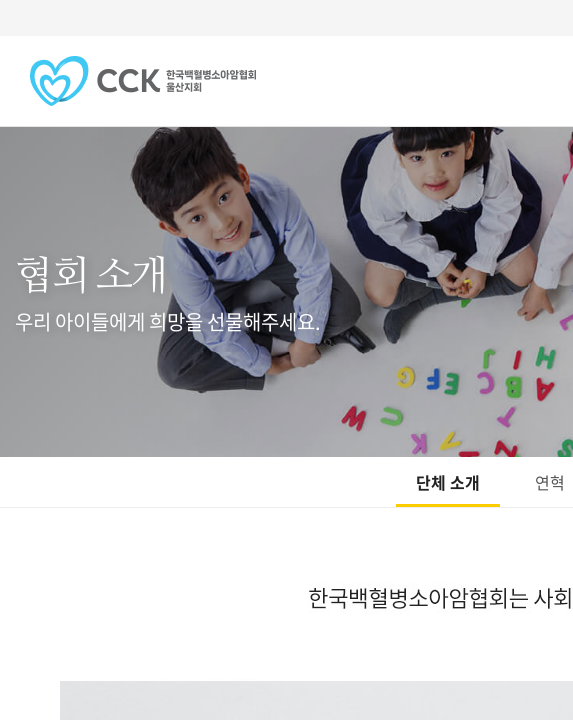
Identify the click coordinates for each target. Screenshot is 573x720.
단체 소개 (448, 482)
